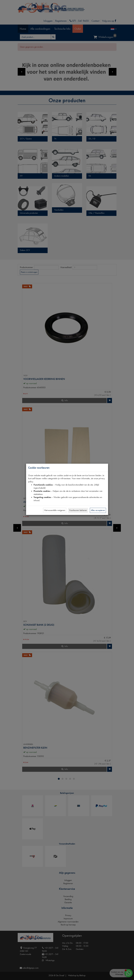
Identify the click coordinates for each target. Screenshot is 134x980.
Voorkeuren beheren (78, 510)
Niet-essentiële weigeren (55, 510)
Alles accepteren (98, 510)
